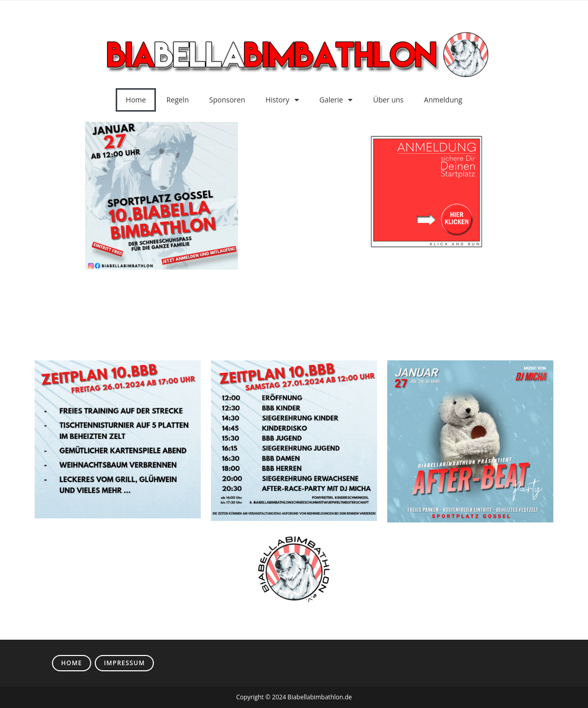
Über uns (388, 100)
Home (136, 100)
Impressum (124, 663)
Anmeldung (443, 100)
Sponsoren (228, 100)
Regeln (177, 100)
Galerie (336, 100)
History (282, 100)
